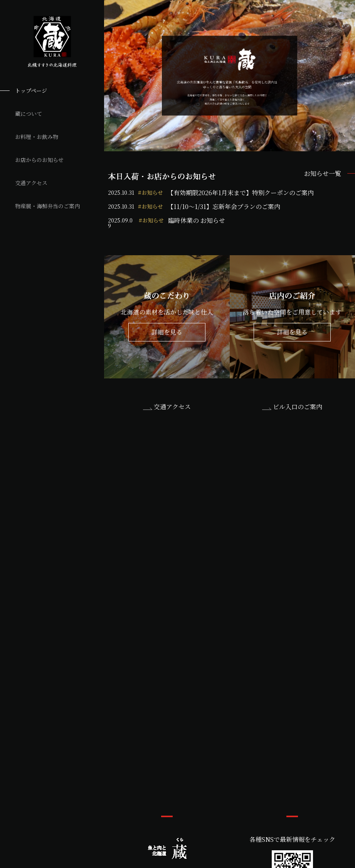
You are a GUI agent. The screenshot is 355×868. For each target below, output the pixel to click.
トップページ (31, 90)
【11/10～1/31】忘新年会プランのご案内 (224, 207)
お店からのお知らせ (39, 160)
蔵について (29, 114)
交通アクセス (31, 183)
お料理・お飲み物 (37, 137)
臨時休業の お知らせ (197, 221)
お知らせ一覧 (323, 174)
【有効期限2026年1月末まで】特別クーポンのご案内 (241, 193)
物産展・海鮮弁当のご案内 (47, 206)
